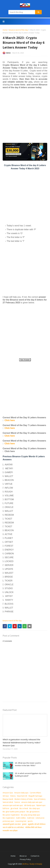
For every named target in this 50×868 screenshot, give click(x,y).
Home (5, 30)
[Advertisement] (25, 116)
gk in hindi (14, 808)
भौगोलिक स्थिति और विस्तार (33, 827)
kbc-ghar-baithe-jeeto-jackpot (14, 812)
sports (30, 821)
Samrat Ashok (8, 802)
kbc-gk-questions (33, 812)
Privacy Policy (25, 859)
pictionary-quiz (8, 821)
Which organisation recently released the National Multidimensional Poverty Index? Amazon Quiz (22, 742)
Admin (8, 53)
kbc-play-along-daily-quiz (30, 815)
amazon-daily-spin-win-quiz (32, 802)
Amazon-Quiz (8, 793)
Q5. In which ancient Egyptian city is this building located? (31, 775)
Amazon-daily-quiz (21, 793)
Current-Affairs (35, 793)
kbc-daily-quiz (35, 808)
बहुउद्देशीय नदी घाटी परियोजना (37, 824)
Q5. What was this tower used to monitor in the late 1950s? (28, 764)
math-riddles (21, 818)
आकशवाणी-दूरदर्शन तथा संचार (12, 824)
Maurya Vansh (8, 799)
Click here (10, 420)
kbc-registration (9, 818)
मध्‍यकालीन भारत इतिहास (10, 831)
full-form (6, 808)
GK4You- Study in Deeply (32, 864)
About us (23, 856)
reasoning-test (21, 821)
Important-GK (22, 796)
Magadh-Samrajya (35, 796)
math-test (31, 818)
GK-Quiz (6, 796)
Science (17, 802)
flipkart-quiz (41, 805)
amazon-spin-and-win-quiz (13, 805)
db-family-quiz (30, 805)
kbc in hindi (24, 808)
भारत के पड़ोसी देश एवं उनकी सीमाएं (13, 827)
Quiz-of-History (40, 799)
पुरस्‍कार (24, 824)
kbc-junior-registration (11, 815)
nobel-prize (40, 818)
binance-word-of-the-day (18, 30)
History (13, 796)
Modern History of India (24, 799)
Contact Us (35, 856)
